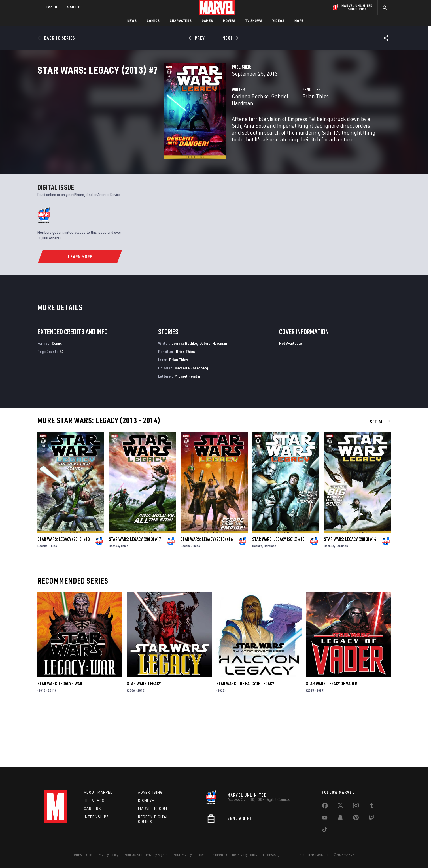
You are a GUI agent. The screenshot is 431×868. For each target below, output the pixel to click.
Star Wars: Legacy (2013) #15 (278, 595)
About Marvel (98, 792)
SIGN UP (73, 7)
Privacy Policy (108, 855)
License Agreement (278, 855)
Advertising (150, 792)
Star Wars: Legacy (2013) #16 (207, 595)
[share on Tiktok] (325, 831)
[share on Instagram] (356, 807)
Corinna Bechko (162, 121)
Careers (93, 809)
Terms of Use (82, 855)
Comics (153, 21)
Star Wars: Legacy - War (60, 740)
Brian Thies (271, 121)
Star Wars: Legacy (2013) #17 (135, 595)
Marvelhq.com (153, 809)
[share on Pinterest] (356, 819)
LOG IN (52, 7)
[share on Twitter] (340, 807)
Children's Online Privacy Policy (234, 855)
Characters (181, 21)
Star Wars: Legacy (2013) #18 (63, 595)
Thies (53, 602)
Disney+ (146, 801)
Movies (229, 21)
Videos (278, 21)
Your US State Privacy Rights (146, 855)
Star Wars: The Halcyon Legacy (245, 740)
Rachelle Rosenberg (191, 425)
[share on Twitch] (371, 819)
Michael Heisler (188, 432)
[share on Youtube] (325, 819)
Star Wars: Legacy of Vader (332, 740)
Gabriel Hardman (203, 121)
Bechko (43, 602)
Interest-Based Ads (313, 855)
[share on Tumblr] (371, 807)
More (299, 21)
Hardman (270, 602)
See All (380, 478)
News (132, 21)
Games (207, 21)
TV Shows (254, 21)
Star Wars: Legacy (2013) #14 (350, 595)
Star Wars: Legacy (144, 740)
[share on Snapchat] (340, 819)
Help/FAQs (94, 801)
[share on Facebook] (325, 807)
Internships (96, 817)
